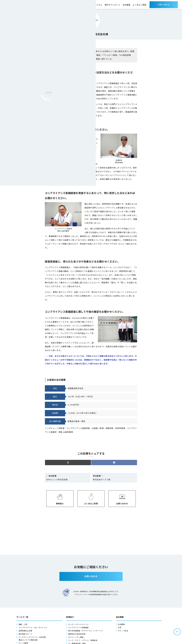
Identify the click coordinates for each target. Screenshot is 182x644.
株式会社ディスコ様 (102, 478)
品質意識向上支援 (26, 631)
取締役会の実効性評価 (77, 635)
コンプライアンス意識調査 (79, 628)
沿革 (120, 628)
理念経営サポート (26, 635)
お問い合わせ (122, 503)
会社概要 (122, 625)
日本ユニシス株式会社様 (57, 478)
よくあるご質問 (91, 503)
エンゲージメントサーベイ (79, 625)
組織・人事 (23, 625)
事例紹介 (60, 503)
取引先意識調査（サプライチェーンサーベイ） (87, 631)
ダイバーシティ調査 (76, 638)
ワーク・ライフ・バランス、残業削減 (84, 641)
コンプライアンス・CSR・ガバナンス (34, 628)
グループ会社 (123, 631)
